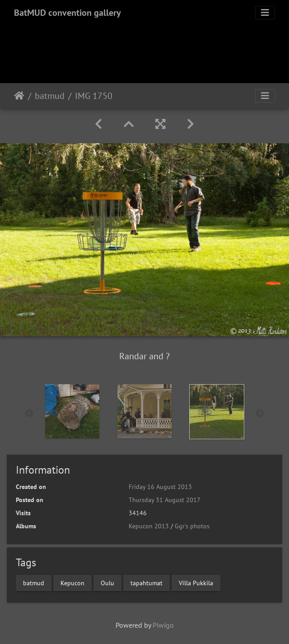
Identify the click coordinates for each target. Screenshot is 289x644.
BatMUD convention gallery (68, 13)
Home (19, 96)
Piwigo (163, 625)
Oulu (107, 583)
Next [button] (260, 414)
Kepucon (72, 583)
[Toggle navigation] (265, 13)
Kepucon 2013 (149, 526)
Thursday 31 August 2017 (165, 500)
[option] (72, 411)
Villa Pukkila (196, 583)
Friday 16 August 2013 (160, 487)
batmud (50, 96)
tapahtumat (147, 583)
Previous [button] (29, 414)
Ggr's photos (192, 526)
